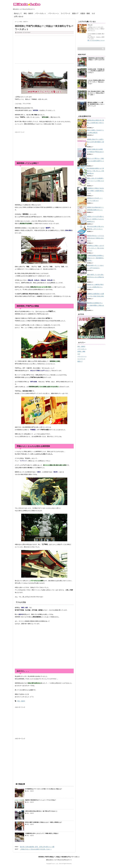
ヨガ (93, 13)
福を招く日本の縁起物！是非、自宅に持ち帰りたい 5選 (37, 847)
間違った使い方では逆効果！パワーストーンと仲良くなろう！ (96, 181)
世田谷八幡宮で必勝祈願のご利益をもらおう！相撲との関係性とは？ (44, 822)
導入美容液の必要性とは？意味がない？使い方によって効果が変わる (96, 171)
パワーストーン (53, 13)
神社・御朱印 (28, 13)
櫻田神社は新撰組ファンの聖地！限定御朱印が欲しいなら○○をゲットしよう (96, 104)
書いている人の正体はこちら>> (96, 40)
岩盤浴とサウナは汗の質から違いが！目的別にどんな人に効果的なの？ (96, 219)
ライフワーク (66, 13)
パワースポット (41, 13)
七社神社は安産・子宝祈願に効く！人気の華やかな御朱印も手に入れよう (96, 71)
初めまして (18, 13)
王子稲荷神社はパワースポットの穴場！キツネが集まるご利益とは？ (44, 789)
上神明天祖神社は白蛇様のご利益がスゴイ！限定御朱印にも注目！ (96, 258)
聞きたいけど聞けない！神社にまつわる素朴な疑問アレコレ (96, 161)
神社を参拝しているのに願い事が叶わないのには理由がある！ (96, 277)
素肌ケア (75, 13)
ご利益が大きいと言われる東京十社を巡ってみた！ (36, 849)
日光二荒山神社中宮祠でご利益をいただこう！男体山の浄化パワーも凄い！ (96, 93)
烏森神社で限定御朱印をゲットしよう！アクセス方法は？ (41, 800)
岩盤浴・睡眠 (85, 13)
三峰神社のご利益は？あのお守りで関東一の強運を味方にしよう (96, 191)
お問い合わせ (19, 16)
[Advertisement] (44, 50)
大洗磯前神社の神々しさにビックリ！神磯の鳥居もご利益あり (42, 833)
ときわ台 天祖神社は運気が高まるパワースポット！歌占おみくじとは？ (96, 82)
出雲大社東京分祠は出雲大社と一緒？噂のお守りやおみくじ (41, 811)
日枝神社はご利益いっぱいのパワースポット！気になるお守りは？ (96, 248)
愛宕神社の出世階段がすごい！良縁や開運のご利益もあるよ (96, 305)
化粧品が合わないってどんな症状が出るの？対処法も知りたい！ (96, 238)
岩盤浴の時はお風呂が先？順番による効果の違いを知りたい (96, 123)
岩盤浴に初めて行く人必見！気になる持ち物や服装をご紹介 (96, 142)
